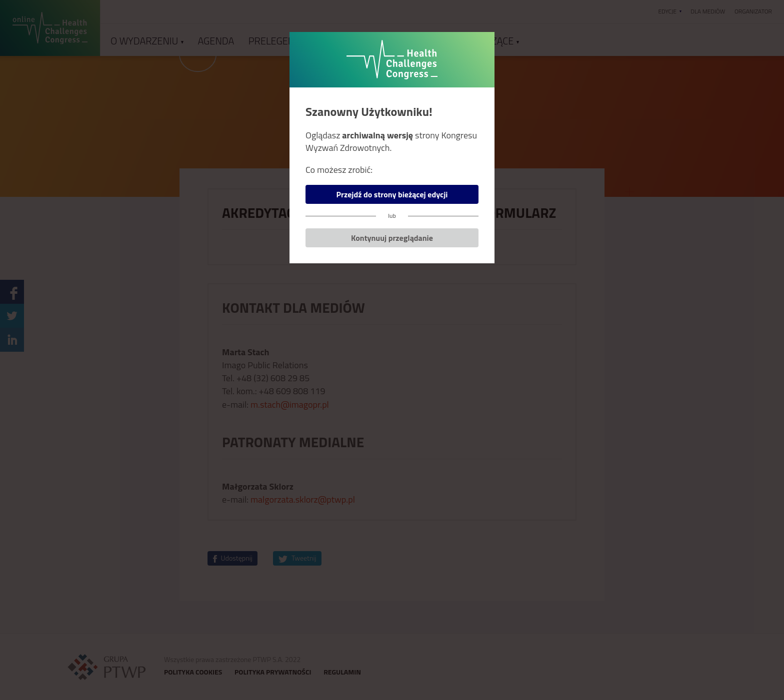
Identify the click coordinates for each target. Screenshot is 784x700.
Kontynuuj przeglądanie (392, 238)
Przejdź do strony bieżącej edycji (392, 194)
